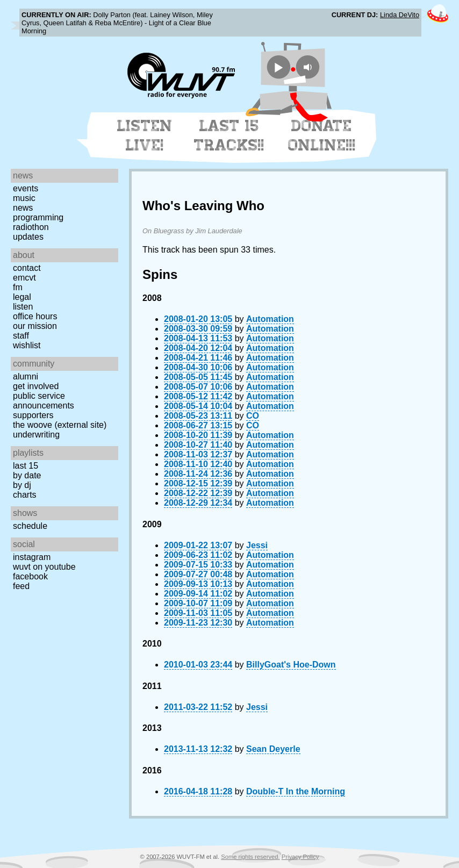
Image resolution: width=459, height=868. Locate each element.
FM (18, 287)
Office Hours (35, 316)
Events (26, 188)
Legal (22, 297)
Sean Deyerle (273, 749)
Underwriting (36, 435)
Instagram (32, 557)
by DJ (22, 485)
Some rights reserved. (250, 857)
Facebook (30, 576)
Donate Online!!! (322, 135)
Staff (21, 336)
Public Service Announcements (44, 401)
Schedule (30, 526)
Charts (25, 495)
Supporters (33, 415)
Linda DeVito (400, 15)
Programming (38, 217)
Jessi (257, 545)
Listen (23, 307)
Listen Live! (145, 135)
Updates (28, 237)
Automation (270, 319)
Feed (21, 586)
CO (253, 416)
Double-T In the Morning (296, 791)
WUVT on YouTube (44, 567)
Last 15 (26, 466)
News (23, 208)
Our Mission (35, 326)
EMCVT (24, 278)
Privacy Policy (300, 857)
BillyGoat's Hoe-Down (291, 665)
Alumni (26, 376)
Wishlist (27, 345)
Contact (27, 268)
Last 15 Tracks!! (229, 135)
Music (24, 198)
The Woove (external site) (60, 425)
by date (27, 475)
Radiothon (31, 227)
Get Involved (36, 386)
